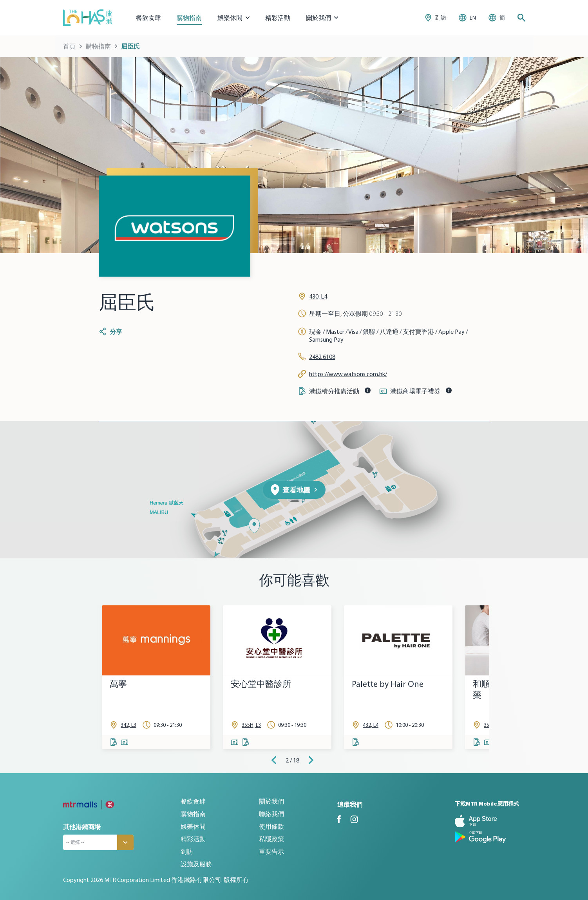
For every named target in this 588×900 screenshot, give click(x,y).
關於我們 (271, 801)
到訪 (187, 851)
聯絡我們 (271, 814)
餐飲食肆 (148, 18)
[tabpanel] (156, 677)
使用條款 (271, 826)
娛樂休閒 (193, 826)
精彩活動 (278, 18)
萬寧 (118, 684)
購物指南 (189, 18)
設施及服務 (196, 864)
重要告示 (271, 851)
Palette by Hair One (388, 684)
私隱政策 (271, 839)
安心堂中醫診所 (261, 684)
